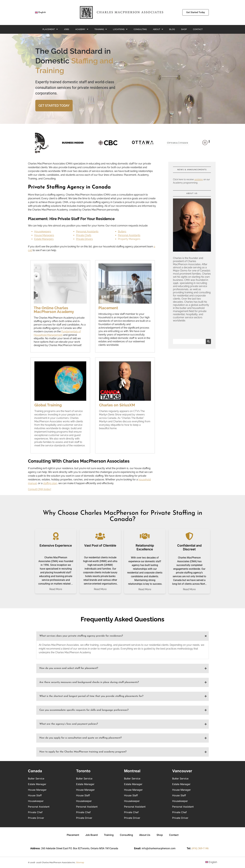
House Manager (37, 790)
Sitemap (80, 862)
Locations (120, 29)
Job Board (91, 835)
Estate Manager (37, 784)
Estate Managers (44, 239)
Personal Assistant (39, 807)
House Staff (35, 795)
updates (199, 179)
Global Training (48, 405)
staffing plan (50, 483)
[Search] (208, 341)
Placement (50, 29)
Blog (172, 29)
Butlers (122, 232)
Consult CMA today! (40, 489)
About (158, 29)
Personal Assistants (87, 232)
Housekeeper (36, 801)
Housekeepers (43, 232)
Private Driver (36, 818)
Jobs (66, 29)
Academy (82, 29)
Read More (56, 589)
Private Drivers (84, 239)
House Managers (44, 235)
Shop (184, 29)
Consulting (140, 29)
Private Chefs (84, 235)
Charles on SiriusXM (117, 405)
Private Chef (35, 812)
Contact (198, 29)
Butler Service (36, 779)
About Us (145, 835)
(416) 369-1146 (200, 848)
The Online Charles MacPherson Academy (54, 310)
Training (101, 29)
